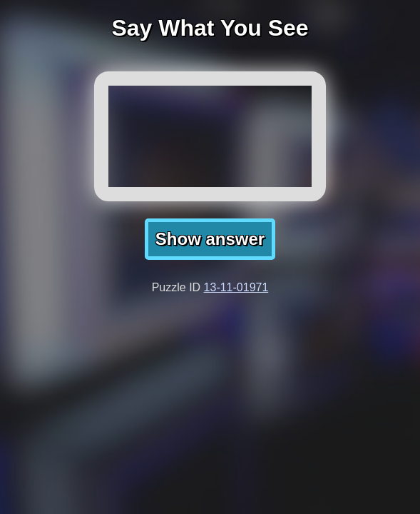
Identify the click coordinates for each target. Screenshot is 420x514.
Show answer (210, 239)
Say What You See (210, 28)
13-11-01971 (236, 287)
